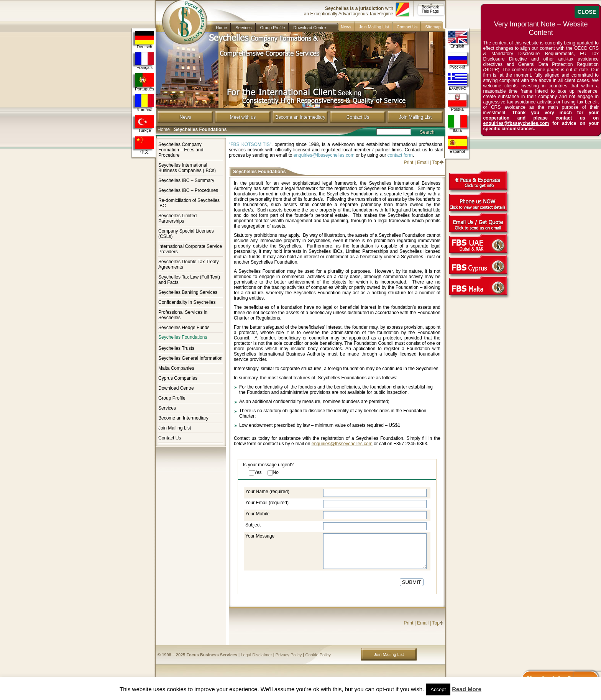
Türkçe (145, 124)
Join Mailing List (374, 27)
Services (243, 28)
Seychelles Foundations (183, 337)
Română (145, 103)
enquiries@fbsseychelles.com (324, 155)
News (346, 27)
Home (221, 28)
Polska (457, 102)
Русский (457, 60)
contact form (400, 155)
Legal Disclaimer (256, 655)
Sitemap (433, 27)
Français (145, 61)
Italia (457, 124)
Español (457, 145)
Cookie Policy (318, 655)
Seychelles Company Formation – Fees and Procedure (181, 150)
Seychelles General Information (190, 358)
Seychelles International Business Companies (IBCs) (187, 168)
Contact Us (407, 27)
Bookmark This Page (430, 9)
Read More (467, 689)
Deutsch (145, 40)
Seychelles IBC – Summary (186, 180)
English (457, 39)
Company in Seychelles (181, 16)
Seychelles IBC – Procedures (188, 190)
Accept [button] (438, 689)
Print (409, 162)
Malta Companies (176, 368)
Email (423, 162)
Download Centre (310, 28)
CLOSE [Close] (587, 12)
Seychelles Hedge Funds (184, 328)
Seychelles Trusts (176, 348)
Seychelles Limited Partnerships (177, 218)
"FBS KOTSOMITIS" (250, 144)
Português (145, 82)
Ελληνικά (457, 81)
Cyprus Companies (178, 378)
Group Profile (273, 28)
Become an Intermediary (300, 117)
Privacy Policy (289, 655)
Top (436, 162)
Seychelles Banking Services (188, 292)
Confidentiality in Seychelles (187, 302)
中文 (145, 145)
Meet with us (243, 117)
